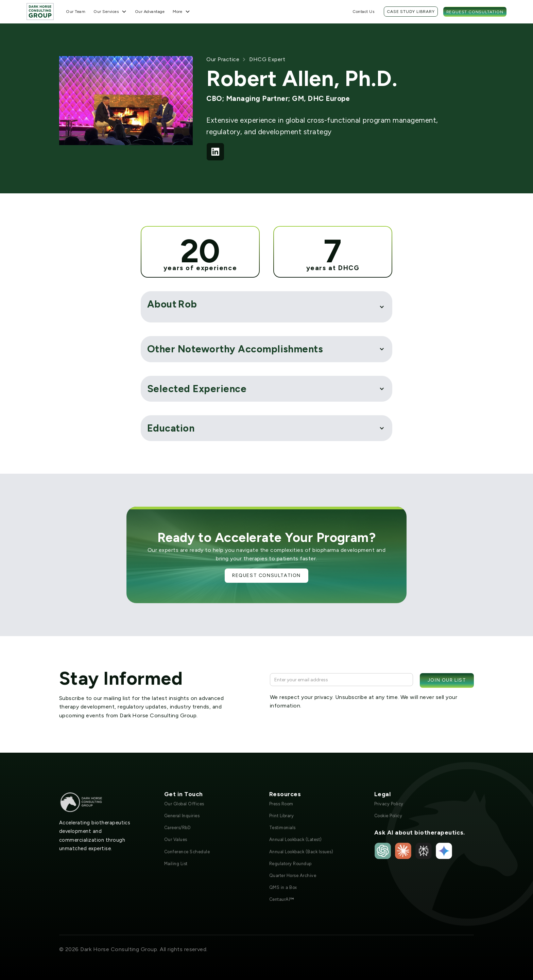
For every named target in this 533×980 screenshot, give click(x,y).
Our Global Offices (184, 804)
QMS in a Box (283, 887)
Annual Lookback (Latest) (296, 839)
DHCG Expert (267, 59)
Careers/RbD (177, 828)
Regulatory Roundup (290, 864)
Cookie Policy (388, 816)
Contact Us (363, 12)
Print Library (281, 816)
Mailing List (176, 864)
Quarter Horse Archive (293, 876)
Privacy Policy (389, 804)
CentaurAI (282, 899)
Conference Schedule (187, 852)
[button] (110, 12)
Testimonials (282, 828)
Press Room (281, 804)
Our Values (176, 839)
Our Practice (223, 59)
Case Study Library (411, 12)
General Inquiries (182, 816)
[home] (40, 11)
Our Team (76, 12)
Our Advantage (150, 12)
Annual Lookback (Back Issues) (301, 852)
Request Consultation (475, 12)
